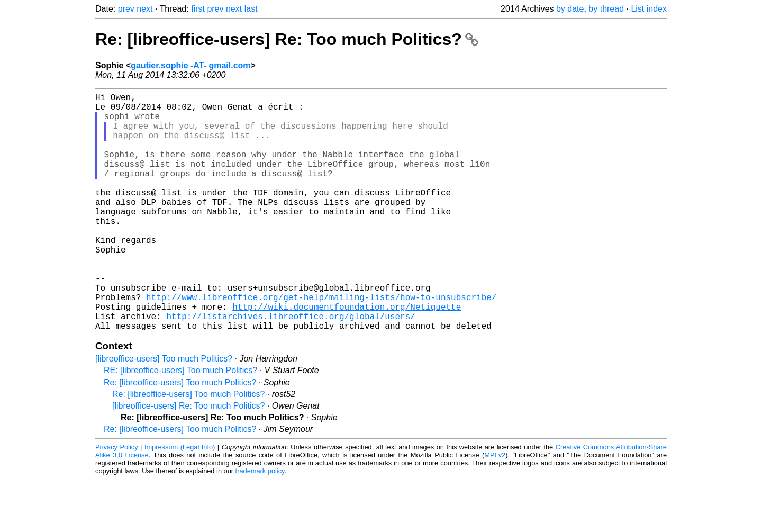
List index (649, 9)
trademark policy (260, 524)
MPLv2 (495, 508)
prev (126, 9)
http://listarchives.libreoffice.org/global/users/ (291, 367)
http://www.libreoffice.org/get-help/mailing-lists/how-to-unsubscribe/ (321, 344)
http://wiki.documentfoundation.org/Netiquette (347, 355)
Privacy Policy (117, 500)
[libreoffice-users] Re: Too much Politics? (188, 459)
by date (570, 9)
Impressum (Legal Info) (180, 500)
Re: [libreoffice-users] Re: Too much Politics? (287, 39)
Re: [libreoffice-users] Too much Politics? (180, 435)
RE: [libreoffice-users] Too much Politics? (180, 423)
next (144, 9)
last (251, 9)
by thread (606, 9)
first (198, 9)
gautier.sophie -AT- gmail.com (190, 65)
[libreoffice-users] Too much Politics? (164, 412)
